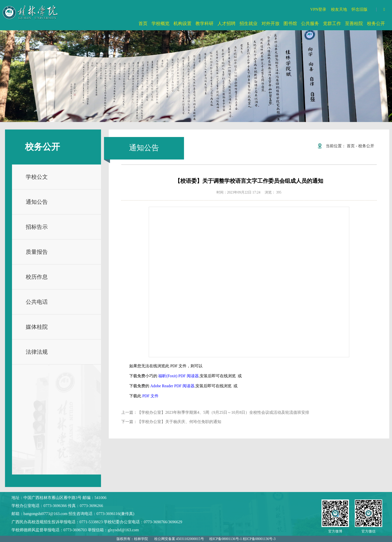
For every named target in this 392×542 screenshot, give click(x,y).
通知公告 (37, 202)
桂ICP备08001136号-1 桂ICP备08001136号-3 (242, 539)
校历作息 (37, 277)
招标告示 (37, 227)
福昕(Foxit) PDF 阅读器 (178, 376)
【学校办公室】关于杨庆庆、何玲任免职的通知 (179, 422)
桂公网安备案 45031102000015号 (179, 539)
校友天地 (339, 9)
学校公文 (37, 177)
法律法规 (37, 352)
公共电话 (37, 302)
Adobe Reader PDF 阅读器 (172, 386)
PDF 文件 (150, 396)
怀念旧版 (359, 9)
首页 (351, 146)
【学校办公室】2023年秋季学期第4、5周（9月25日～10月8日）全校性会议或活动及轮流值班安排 (223, 412)
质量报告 (37, 252)
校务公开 (366, 146)
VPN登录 (318, 9)
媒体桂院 (37, 327)
